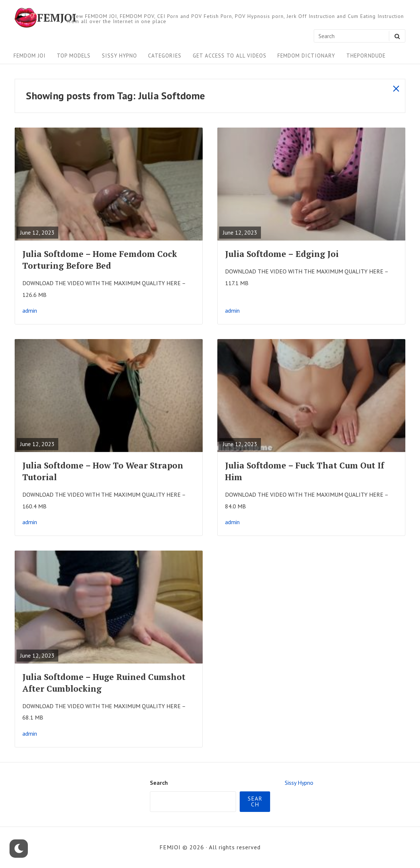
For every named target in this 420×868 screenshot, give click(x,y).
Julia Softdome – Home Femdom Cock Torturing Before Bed (100, 260)
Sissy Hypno (119, 56)
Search (159, 783)
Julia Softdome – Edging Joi (282, 254)
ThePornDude (366, 56)
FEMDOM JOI (30, 56)
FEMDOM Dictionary (306, 56)
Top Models (74, 56)
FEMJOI (57, 18)
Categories (165, 56)
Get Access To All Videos (230, 56)
